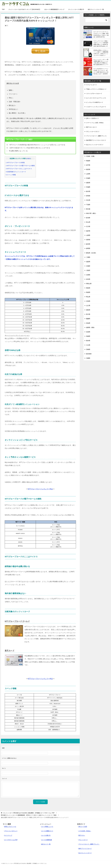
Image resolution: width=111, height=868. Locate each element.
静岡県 (88, 248)
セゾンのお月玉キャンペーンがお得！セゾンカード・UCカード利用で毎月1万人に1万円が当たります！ (101, 71)
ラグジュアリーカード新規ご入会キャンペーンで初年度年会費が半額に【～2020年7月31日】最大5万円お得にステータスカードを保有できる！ (101, 44)
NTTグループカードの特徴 (15, 163)
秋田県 (88, 169)
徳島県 (88, 310)
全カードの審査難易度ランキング (54, 9)
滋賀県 (88, 262)
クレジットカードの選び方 (76, 9)
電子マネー (82, 835)
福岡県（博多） (91, 327)
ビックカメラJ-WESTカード (95, 102)
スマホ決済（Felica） (85, 831)
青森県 (88, 161)
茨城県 (88, 187)
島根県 (88, 292)
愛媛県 (88, 319)
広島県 (88, 301)
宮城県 (88, 178)
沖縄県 (88, 358)
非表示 (28, 159)
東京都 (88, 209)
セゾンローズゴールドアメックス (96, 98)
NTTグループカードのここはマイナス (19, 169)
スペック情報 (11, 175)
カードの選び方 (46, 835)
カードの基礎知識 (47, 840)
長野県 (88, 240)
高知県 (88, 323)
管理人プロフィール (10, 827)
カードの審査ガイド (47, 831)
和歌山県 (89, 284)
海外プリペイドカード (85, 849)
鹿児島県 (89, 354)
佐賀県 (88, 332)
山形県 (88, 174)
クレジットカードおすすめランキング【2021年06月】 (25, 9)
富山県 (88, 222)
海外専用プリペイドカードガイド (96, 140)
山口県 (88, 306)
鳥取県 (88, 288)
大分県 (88, 345)
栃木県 (88, 191)
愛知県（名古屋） (91, 253)
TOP (3, 9)
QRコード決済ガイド (92, 118)
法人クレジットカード (85, 853)
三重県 (88, 257)
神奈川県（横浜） (91, 213)
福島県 (88, 183)
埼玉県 (88, 200)
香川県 (88, 314)
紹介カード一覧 (46, 844)
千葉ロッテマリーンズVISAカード (96, 89)
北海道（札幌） (91, 156)
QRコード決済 (83, 827)
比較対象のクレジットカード (16, 172)
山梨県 (88, 235)
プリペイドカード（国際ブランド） (97, 136)
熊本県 (88, 341)
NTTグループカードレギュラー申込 (40, 489)
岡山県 (88, 297)
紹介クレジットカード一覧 (96, 9)
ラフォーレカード (91, 85)
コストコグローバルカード (94, 94)
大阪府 (88, 270)
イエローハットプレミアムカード (96, 107)
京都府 (88, 266)
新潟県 (88, 218)
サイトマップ (8, 835)
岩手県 (88, 165)
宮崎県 (88, 349)
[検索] (97, 20)
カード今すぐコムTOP (11, 840)
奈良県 (88, 279)
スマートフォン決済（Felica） (95, 123)
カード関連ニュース (47, 827)
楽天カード (10, 651)
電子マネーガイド (91, 127)
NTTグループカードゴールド (17, 621)
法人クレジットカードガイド (95, 145)
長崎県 (88, 336)
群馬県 (88, 196)
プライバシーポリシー (11, 831)
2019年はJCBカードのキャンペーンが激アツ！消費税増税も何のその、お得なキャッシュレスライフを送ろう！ (101, 53)
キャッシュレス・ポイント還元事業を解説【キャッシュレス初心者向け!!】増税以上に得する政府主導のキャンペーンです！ (101, 62)
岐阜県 (88, 244)
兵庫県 (88, 275)
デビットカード (83, 840)
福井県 (88, 231)
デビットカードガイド (93, 132)
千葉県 (88, 205)
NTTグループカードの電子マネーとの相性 (20, 166)
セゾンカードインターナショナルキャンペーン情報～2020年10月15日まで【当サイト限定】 (101, 34)
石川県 (88, 226)
